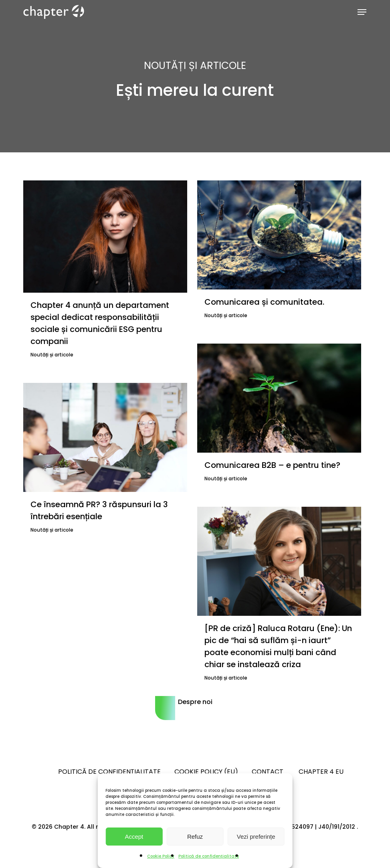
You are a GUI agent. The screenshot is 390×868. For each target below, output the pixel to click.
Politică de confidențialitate (209, 856)
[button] (362, 12)
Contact (268, 772)
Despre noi (195, 702)
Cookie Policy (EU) (206, 772)
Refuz (195, 837)
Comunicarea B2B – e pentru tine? (272, 465)
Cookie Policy (161, 856)
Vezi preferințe (256, 837)
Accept (134, 837)
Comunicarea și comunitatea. (265, 302)
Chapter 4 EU (321, 772)
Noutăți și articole (52, 355)
